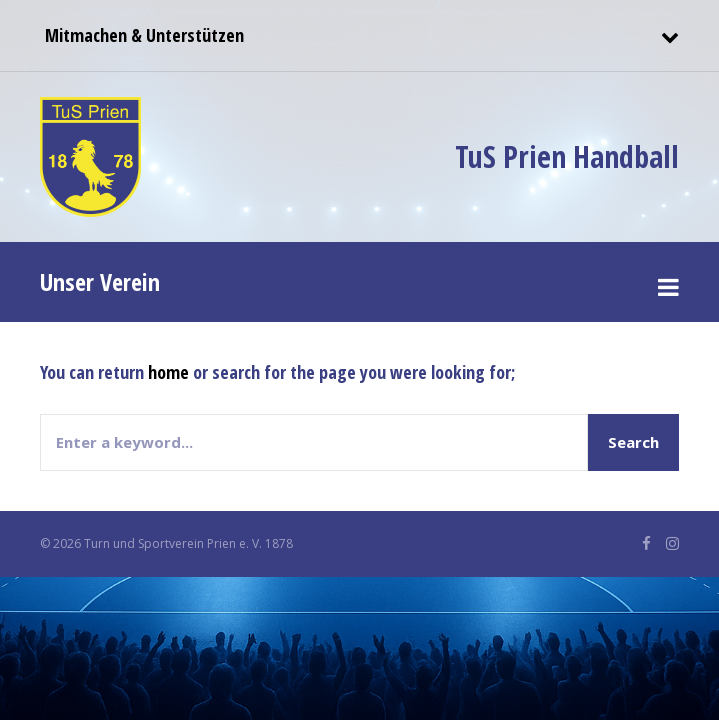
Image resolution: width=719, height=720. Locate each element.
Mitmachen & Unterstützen (142, 35)
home (168, 372)
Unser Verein (100, 281)
